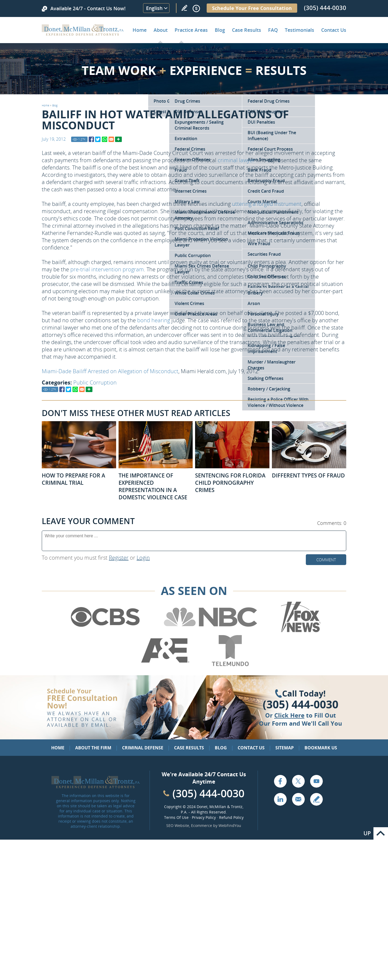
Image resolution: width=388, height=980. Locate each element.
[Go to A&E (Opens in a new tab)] (165, 665)
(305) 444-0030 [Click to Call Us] (301, 704)
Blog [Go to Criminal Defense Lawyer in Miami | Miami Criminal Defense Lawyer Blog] (220, 30)
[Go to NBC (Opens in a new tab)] (211, 631)
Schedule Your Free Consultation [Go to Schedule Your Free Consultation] (252, 8)
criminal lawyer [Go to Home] (236, 160)
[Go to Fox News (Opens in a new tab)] (300, 631)
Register (119, 558)
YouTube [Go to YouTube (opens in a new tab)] (316, 781)
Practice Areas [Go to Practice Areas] (191, 30)
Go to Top (381, 833)
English (154, 8)
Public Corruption (95, 382)
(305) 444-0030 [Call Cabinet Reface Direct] (208, 793)
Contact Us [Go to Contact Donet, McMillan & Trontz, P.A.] (334, 30)
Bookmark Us (321, 748)
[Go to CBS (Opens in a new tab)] (105, 631)
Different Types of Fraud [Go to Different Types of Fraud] (308, 475)
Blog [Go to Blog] (55, 105)
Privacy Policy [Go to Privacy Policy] (204, 817)
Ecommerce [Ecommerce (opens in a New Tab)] (202, 825)
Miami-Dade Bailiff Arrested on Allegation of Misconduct (110, 371)
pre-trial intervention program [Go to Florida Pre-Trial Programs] (107, 269)
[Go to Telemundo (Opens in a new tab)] (230, 665)
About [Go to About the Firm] (161, 30)
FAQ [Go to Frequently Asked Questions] (273, 30)
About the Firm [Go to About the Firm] (93, 748)
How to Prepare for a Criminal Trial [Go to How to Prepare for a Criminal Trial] (73, 479)
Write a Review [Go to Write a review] (184, 8)
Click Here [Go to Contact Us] (289, 715)
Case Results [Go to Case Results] (247, 30)
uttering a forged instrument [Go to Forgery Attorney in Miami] (267, 204)
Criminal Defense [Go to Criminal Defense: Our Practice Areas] (143, 748)
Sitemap (285, 748)
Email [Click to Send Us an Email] (298, 799)
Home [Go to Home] (140, 30)
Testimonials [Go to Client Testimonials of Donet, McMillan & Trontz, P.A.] (299, 30)
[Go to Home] (83, 34)
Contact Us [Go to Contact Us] (251, 748)
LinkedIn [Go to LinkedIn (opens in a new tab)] (280, 799)
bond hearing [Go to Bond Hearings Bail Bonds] (154, 320)
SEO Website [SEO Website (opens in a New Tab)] (178, 825)
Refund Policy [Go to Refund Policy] (231, 817)
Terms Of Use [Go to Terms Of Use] (176, 817)
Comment (326, 560)
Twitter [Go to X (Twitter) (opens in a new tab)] (298, 781)
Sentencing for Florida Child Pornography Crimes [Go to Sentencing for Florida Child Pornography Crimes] (230, 483)
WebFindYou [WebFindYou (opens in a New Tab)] (230, 825)
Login (143, 558)
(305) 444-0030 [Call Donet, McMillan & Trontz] (325, 8)
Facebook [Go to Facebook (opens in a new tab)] (280, 781)
